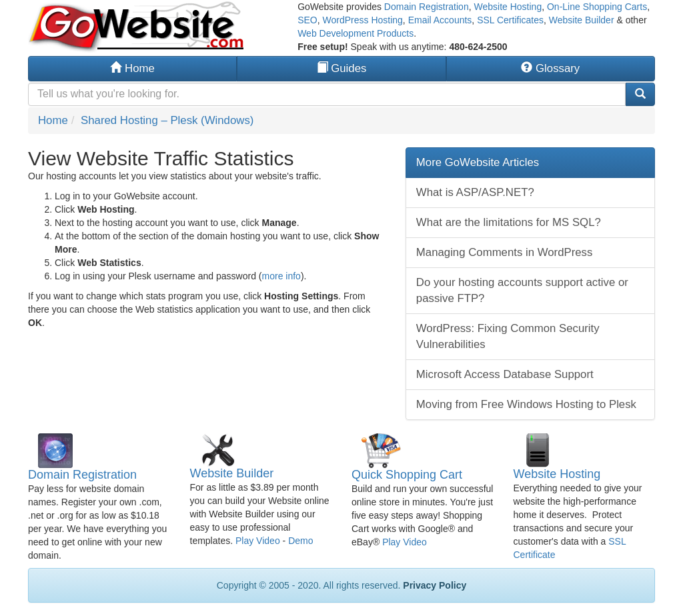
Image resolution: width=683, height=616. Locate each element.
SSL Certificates (510, 20)
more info (281, 276)
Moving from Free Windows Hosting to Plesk (526, 404)
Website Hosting (508, 7)
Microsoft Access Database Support (505, 374)
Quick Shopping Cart (407, 475)
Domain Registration (427, 7)
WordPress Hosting (363, 20)
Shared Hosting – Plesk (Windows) (167, 120)
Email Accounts (440, 20)
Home (132, 68)
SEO (307, 20)
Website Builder (582, 20)
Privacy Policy (435, 585)
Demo (300, 541)
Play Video (258, 541)
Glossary (550, 68)
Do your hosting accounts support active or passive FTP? (522, 290)
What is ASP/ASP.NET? (475, 192)
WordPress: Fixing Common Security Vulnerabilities (508, 336)
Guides (342, 68)
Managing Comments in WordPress (505, 252)
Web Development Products (356, 33)
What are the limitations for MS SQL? (509, 222)
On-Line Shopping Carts (597, 7)
